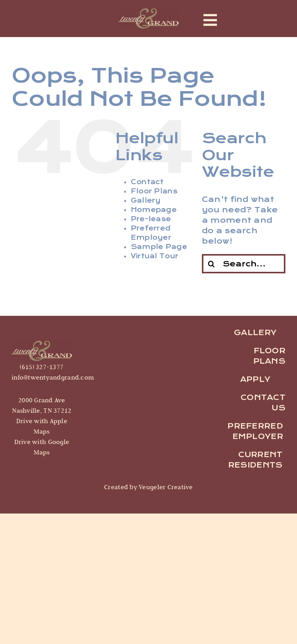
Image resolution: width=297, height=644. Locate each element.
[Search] (212, 264)
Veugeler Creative (165, 487)
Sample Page (159, 247)
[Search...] (244, 264)
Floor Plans (154, 191)
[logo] (42, 343)
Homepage (154, 210)
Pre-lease (151, 219)
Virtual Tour (154, 256)
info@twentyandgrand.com (53, 377)
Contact (147, 182)
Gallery (146, 201)
